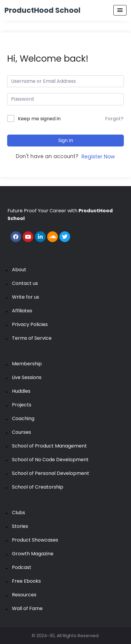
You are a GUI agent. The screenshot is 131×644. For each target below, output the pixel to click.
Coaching (23, 418)
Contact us (25, 283)
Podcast (22, 567)
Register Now (98, 157)
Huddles (21, 391)
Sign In (66, 140)
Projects (22, 405)
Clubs (19, 513)
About (19, 270)
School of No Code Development (50, 460)
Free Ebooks (26, 581)
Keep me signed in (39, 119)
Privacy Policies (30, 324)
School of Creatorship (38, 487)
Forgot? (114, 119)
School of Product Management (49, 446)
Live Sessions (27, 377)
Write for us (26, 297)
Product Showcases (35, 540)
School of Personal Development (51, 473)
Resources (24, 595)
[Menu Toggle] (120, 10)
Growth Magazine (33, 554)
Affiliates (22, 311)
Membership (27, 364)
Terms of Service (32, 338)
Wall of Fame (27, 608)
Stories (20, 526)
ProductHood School (43, 10)
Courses (21, 432)
